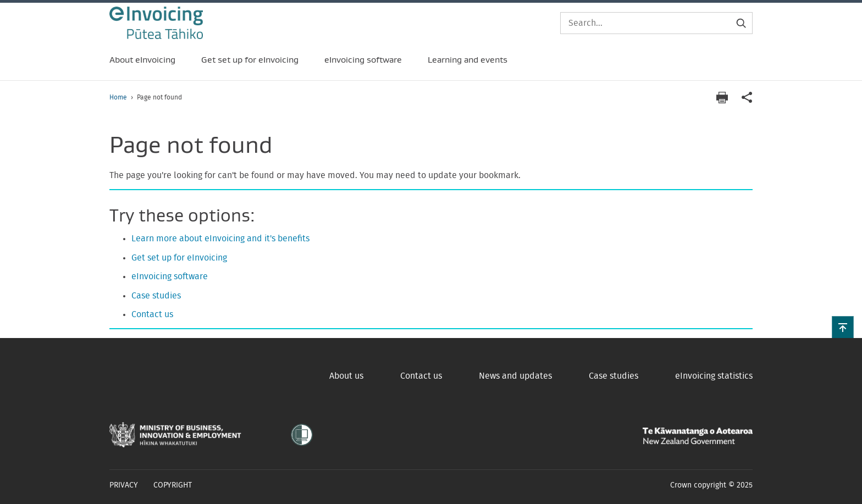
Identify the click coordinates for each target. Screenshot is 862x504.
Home (118, 97)
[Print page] (722, 98)
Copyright (173, 485)
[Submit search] (741, 23)
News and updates (515, 376)
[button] (843, 327)
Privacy (124, 485)
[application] (747, 98)
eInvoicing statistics (714, 376)
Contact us (152, 314)
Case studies (156, 296)
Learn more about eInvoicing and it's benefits (220, 239)
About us (346, 376)
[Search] (656, 23)
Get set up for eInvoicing (179, 258)
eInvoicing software (170, 276)
